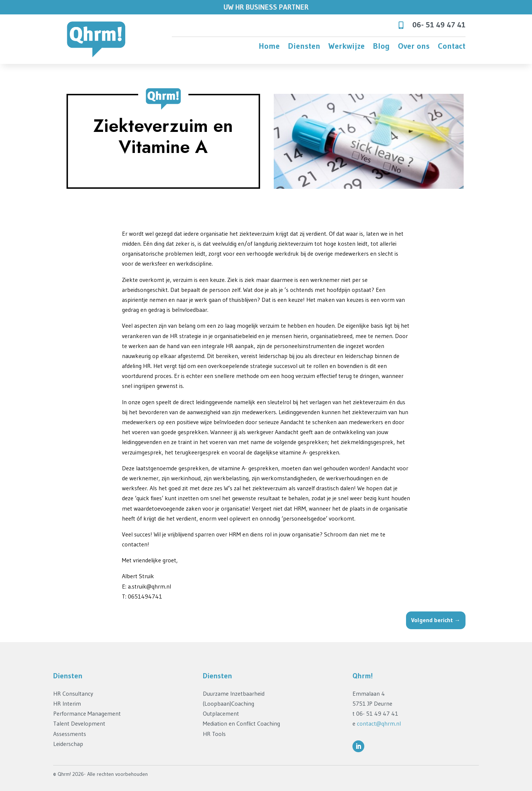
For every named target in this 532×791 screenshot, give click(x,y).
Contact (452, 47)
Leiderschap (68, 744)
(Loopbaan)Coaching (229, 703)
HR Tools (214, 734)
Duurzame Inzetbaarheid (234, 693)
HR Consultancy (73, 693)
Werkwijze (347, 47)
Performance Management (87, 713)
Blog (381, 47)
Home (269, 47)
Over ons (414, 47)
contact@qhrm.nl (379, 723)
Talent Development (79, 723)
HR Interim (67, 703)
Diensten (304, 47)
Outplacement (221, 713)
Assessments (70, 734)
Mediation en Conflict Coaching (241, 723)
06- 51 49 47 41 (439, 25)
